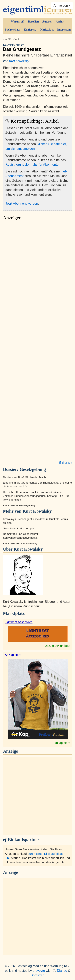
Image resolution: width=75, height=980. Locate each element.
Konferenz (30, 30)
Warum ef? (18, 22)
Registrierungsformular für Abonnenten (33, 165)
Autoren (47, 22)
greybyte (39, 971)
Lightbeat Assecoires (19, 622)
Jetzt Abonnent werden (22, 203)
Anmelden (62, 6)
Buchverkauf (13, 30)
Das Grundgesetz (37, 48)
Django (62, 971)
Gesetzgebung (33, 469)
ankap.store (62, 743)
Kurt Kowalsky (19, 61)
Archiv (60, 22)
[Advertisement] (37, 342)
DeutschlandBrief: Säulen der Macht (25, 477)
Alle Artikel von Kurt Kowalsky (20, 543)
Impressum (64, 30)
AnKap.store (13, 655)
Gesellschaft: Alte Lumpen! (19, 528)
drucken (65, 463)
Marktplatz (47, 30)
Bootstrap (37, 975)
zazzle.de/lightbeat (58, 646)
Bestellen (33, 22)
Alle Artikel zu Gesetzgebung (19, 505)
